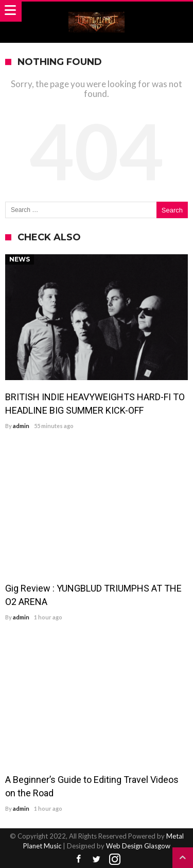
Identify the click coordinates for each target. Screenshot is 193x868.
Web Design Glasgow (138, 846)
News (20, 259)
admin (21, 426)
